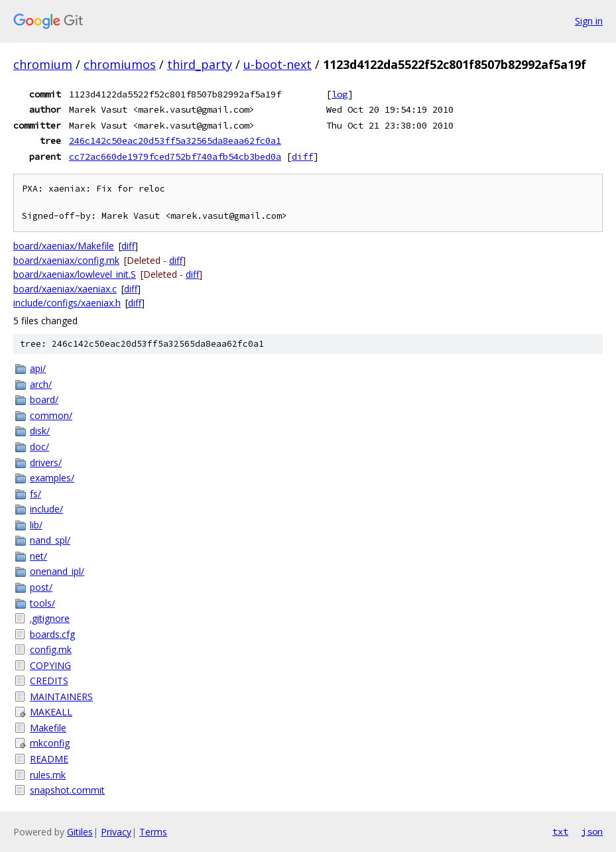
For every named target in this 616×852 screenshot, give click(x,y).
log (339, 94)
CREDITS (49, 681)
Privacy (116, 832)
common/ (51, 415)
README (49, 759)
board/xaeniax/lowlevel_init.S (75, 274)
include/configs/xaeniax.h (67, 303)
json (592, 831)
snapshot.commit (67, 790)
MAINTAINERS (61, 697)
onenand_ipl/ (57, 571)
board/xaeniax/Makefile (64, 246)
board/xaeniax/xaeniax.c (65, 289)
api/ (38, 368)
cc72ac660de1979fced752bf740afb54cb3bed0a (175, 156)
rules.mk (48, 775)
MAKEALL (51, 712)
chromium (43, 64)
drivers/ (46, 462)
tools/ (42, 603)
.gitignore (50, 618)
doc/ (39, 447)
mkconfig (50, 743)
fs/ (35, 494)
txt (560, 831)
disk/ (40, 431)
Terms (153, 832)
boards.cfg (52, 634)
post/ (41, 587)
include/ (46, 509)
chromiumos (120, 64)
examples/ (52, 478)
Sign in (589, 21)
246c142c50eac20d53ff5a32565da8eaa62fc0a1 (175, 141)
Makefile (48, 728)
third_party (200, 64)
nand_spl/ (50, 540)
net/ (38, 556)
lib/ (36, 525)
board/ (44, 399)
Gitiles (80, 832)
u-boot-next (277, 64)
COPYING (50, 665)
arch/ (41, 384)
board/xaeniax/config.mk (66, 260)
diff (302, 156)
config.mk (51, 649)
